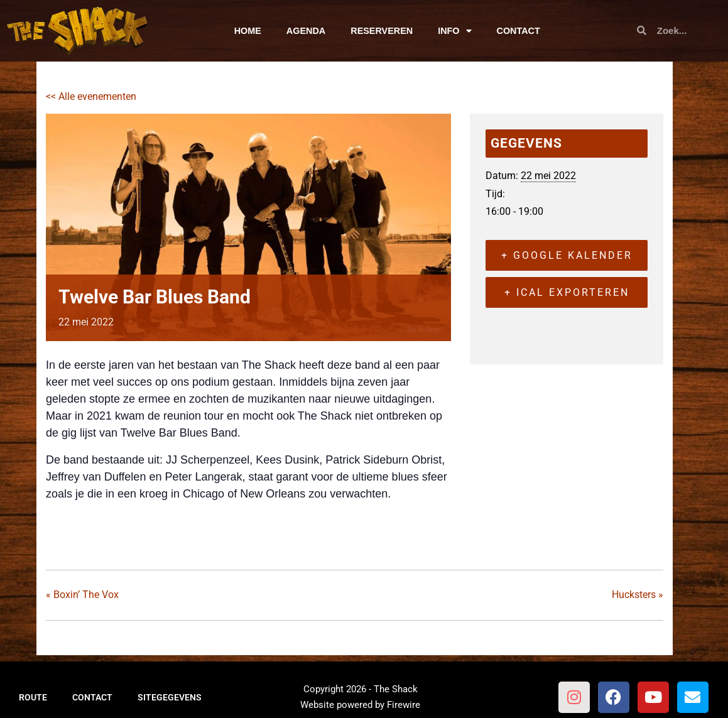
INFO (454, 31)
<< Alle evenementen (91, 96)
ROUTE (33, 697)
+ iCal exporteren (567, 292)
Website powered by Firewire (360, 705)
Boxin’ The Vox (82, 595)
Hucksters (638, 595)
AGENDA (306, 31)
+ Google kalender (567, 255)
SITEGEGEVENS (170, 697)
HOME (248, 31)
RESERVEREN (382, 31)
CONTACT (519, 31)
